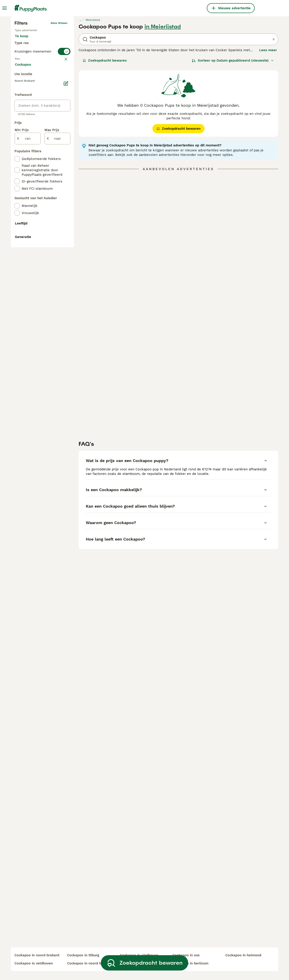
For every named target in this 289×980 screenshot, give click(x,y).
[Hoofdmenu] (5, 8)
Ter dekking (28, 125)
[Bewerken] (66, 268)
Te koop (25, 115)
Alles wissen (59, 97)
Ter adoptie (51, 115)
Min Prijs (22, 315)
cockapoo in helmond (243, 955)
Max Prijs (52, 315)
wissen (63, 152)
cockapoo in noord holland (89, 963)
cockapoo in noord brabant (37, 955)
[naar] (57, 324)
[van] (28, 324)
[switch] (42, 143)
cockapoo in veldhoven (34, 963)
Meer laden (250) (33, 249)
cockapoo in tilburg (83, 955)
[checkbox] (17, 174)
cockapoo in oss (186, 955)
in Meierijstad (163, 101)
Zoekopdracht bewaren (105, 134)
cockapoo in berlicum (190, 963)
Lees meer (268, 124)
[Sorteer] (233, 134)
